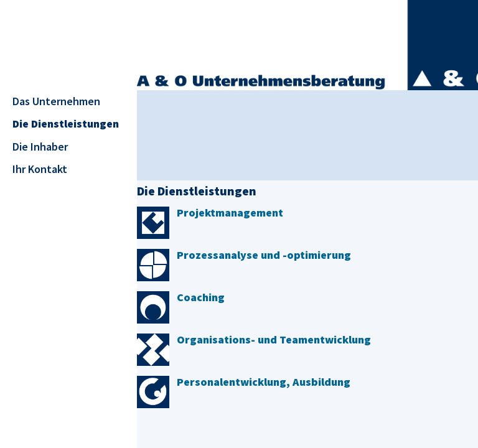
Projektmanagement (230, 212)
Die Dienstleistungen (66, 124)
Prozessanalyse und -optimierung (264, 255)
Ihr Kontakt (40, 169)
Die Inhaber (40, 147)
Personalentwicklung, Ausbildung (264, 382)
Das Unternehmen (56, 101)
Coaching (201, 297)
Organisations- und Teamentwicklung (274, 339)
